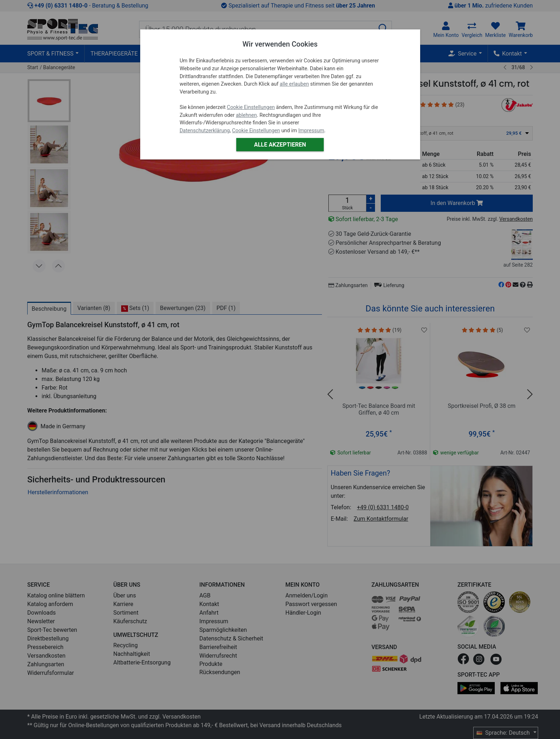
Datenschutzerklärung (205, 131)
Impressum (311, 131)
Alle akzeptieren (280, 145)
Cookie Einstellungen (251, 107)
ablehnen (246, 115)
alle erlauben (294, 84)
